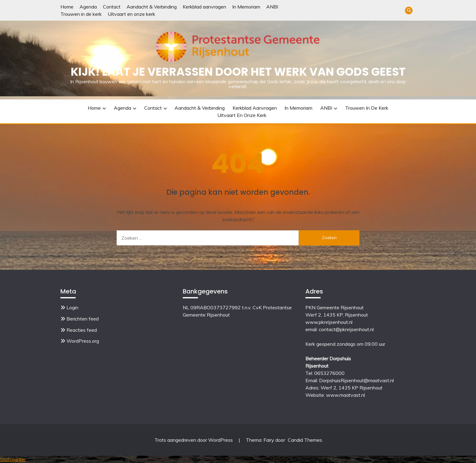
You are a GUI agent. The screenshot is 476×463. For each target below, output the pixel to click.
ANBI (272, 7)
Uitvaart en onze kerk (131, 14)
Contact (112, 7)
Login (72, 307)
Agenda (88, 7)
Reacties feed (82, 330)
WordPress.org (83, 341)
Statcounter (13, 459)
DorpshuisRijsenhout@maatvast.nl (356, 380)
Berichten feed (83, 319)
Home (67, 7)
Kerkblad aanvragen (204, 7)
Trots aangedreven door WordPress (194, 440)
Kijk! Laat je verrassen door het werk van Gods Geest (238, 72)
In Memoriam (246, 7)
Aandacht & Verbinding (152, 7)
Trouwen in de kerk (81, 14)
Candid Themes (305, 440)
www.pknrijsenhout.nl (329, 322)
